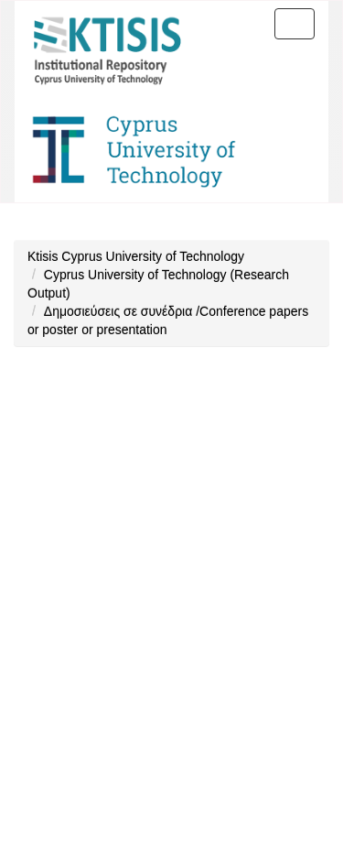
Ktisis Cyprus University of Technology (136, 256)
